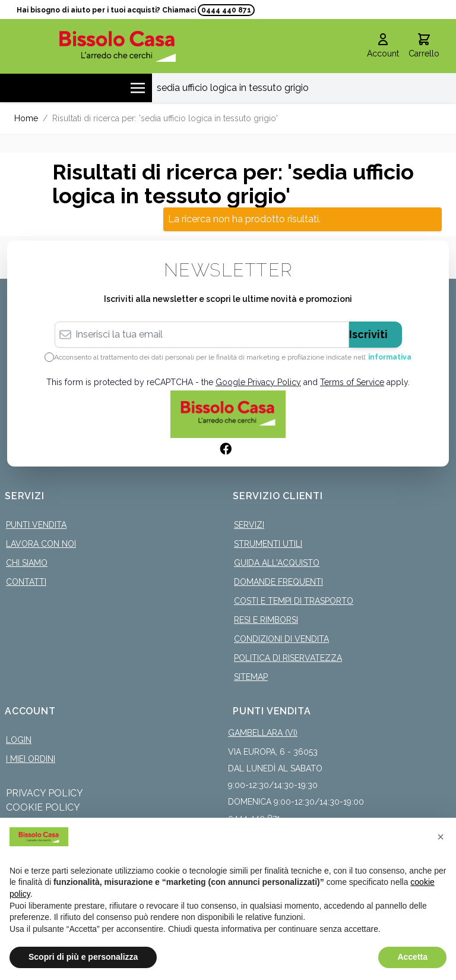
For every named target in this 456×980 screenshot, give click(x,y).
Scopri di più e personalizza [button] (83, 957)
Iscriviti (368, 334)
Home (26, 118)
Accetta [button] (412, 957)
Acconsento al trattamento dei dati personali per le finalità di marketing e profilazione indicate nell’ (233, 357)
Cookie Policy (43, 807)
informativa (390, 357)
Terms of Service (352, 382)
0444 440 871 (226, 10)
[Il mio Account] (383, 46)
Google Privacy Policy (258, 382)
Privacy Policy (45, 793)
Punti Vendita (36, 525)
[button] (441, 837)
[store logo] (118, 46)
